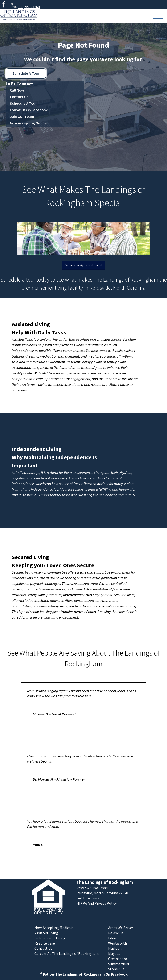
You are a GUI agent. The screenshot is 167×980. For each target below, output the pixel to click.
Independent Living (37, 449)
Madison (115, 949)
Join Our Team (22, 117)
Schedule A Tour (26, 73)
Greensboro (118, 959)
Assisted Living (31, 324)
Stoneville (116, 969)
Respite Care (45, 943)
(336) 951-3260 (25, 6)
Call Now (17, 90)
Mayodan (115, 954)
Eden (112, 938)
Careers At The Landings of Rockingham (67, 954)
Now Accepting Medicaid (30, 123)
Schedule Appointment (84, 265)
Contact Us (19, 97)
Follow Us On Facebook (29, 110)
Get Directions (88, 898)
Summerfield (118, 964)
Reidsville (116, 933)
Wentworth (118, 943)
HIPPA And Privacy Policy (97, 903)
